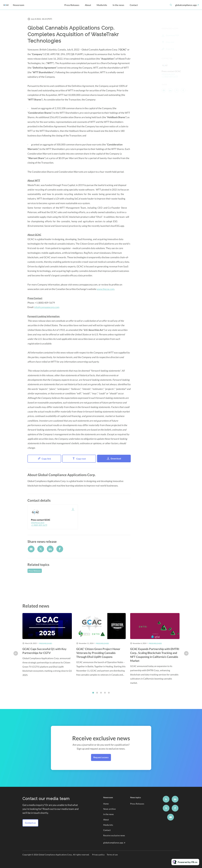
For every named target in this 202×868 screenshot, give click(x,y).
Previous (16, 656)
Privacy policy (98, 855)
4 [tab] (105, 696)
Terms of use (112, 855)
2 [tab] (97, 696)
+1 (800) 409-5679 (39, 525)
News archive (109, 809)
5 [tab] (109, 696)
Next (186, 656)
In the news (118, 5)
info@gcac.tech (38, 522)
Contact (134, 5)
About (88, 5)
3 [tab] (101, 696)
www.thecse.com (106, 290)
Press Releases (72, 5)
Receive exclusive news (114, 835)
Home (106, 804)
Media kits (102, 5)
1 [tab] (93, 696)
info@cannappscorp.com (47, 308)
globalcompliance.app (186, 5)
